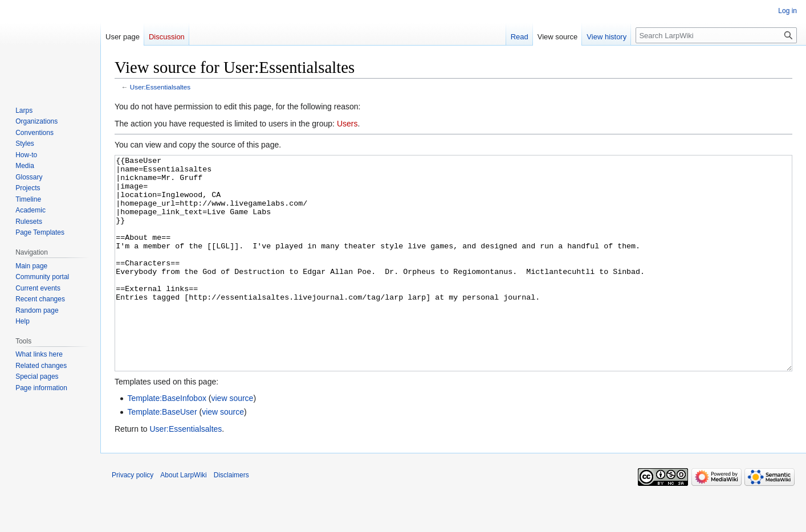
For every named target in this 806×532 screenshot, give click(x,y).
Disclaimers (231, 518)
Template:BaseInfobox (167, 441)
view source (232, 441)
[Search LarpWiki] (716, 35)
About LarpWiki (183, 518)
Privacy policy (133, 518)
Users (347, 124)
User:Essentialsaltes (160, 87)
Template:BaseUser (162, 455)
